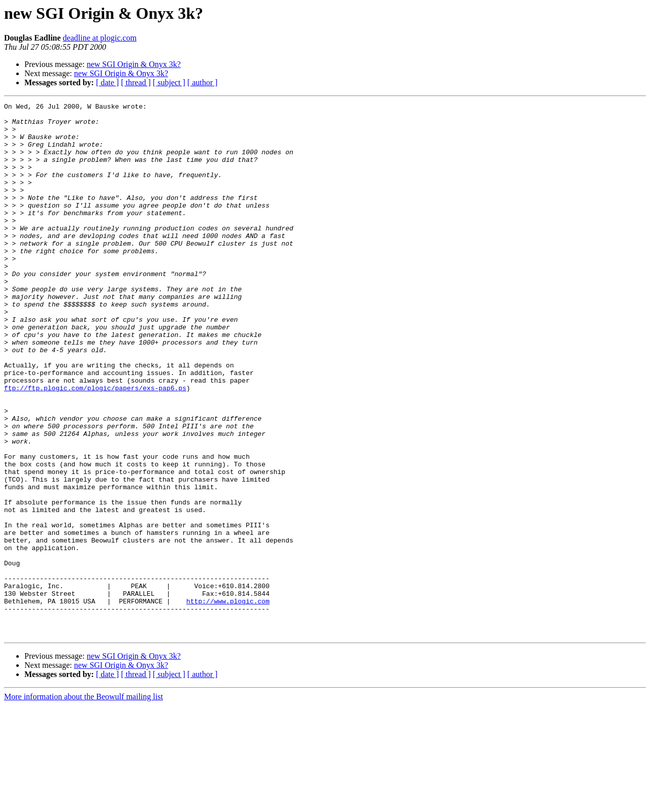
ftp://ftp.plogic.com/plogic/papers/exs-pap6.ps (95, 446)
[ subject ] (169, 82)
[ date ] (107, 82)
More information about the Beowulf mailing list (84, 803)
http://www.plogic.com (228, 701)
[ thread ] (136, 82)
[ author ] (203, 82)
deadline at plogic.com (100, 38)
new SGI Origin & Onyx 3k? (134, 64)
